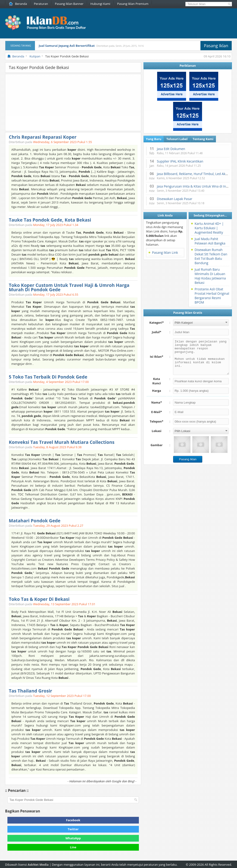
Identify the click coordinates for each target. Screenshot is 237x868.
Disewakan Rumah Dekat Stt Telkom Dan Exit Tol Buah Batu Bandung (211, 256)
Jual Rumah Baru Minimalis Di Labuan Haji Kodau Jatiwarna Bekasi (210, 276)
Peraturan (41, 4)
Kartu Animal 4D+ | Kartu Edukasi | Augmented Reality (209, 228)
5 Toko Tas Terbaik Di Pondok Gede (48, 377)
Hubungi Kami (100, 4)
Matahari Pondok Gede (35, 521)
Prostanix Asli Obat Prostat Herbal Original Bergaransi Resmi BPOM (212, 296)
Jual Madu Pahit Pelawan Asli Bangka (210, 241)
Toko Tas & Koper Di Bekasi (39, 599)
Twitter (73, 829)
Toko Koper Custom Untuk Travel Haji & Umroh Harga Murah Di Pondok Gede (69, 287)
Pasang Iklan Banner (69, 4)
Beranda (18, 4)
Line (73, 847)
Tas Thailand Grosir (30, 691)
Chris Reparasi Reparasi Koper (43, 137)
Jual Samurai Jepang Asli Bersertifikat (67, 46)
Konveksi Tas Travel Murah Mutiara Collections (62, 442)
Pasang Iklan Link (165, 252)
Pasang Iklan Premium (133, 4)
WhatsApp (73, 838)
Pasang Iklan (216, 46)
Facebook (73, 820)
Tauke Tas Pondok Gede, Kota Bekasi (50, 220)
